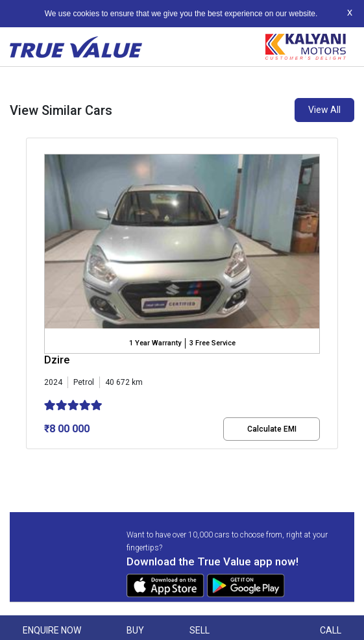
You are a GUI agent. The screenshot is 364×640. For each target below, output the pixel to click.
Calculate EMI (272, 429)
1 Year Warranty (155, 343)
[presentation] (33, 296)
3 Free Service (212, 343)
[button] (30, 460)
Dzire (57, 360)
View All (324, 110)
